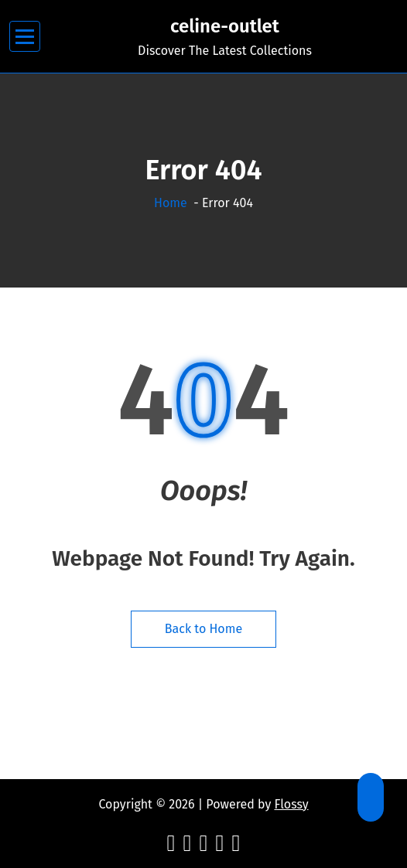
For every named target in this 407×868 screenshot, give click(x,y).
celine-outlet (225, 26)
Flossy (292, 804)
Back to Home (203, 629)
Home (171, 203)
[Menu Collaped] (25, 37)
